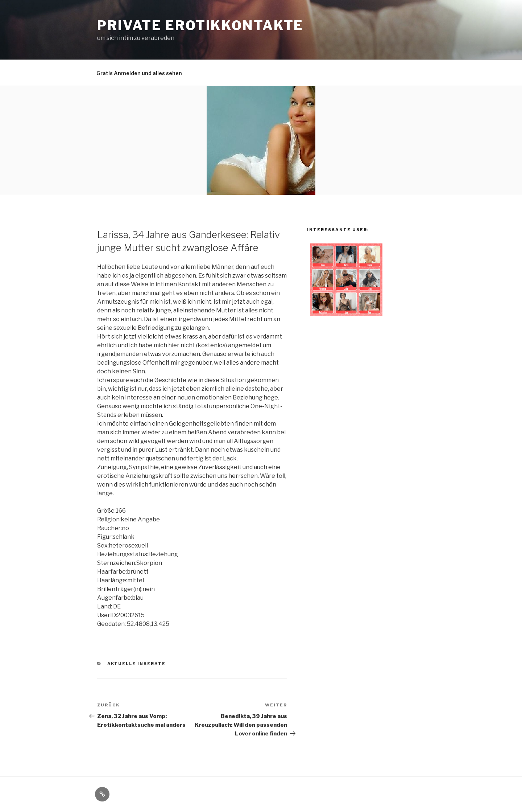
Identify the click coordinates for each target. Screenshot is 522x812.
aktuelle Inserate (137, 664)
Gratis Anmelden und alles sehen (139, 73)
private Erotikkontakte (200, 25)
